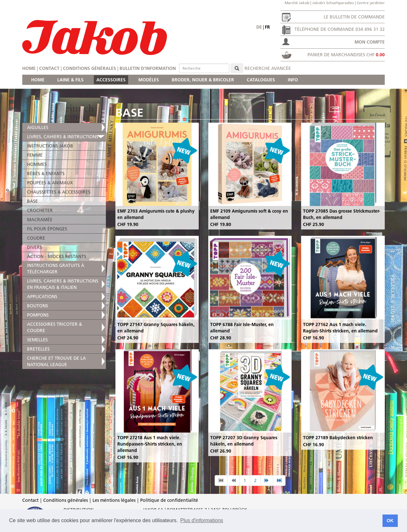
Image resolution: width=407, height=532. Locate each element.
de (259, 27)
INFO (293, 80)
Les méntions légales (114, 500)
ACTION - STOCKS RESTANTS (57, 256)
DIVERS (34, 247)
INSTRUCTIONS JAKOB (50, 146)
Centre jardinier (371, 3)
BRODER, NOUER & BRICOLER (203, 80)
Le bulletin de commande (354, 17)
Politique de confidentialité (169, 500)
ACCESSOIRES (111, 80)
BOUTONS (38, 306)
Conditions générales (90, 68)
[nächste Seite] (267, 481)
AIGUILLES (38, 127)
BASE (32, 201)
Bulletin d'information (148, 68)
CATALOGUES (261, 80)
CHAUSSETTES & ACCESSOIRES (59, 192)
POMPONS (38, 315)
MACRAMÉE (40, 220)
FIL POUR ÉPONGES (47, 229)
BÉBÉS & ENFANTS (46, 174)
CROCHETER (40, 210)
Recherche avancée (268, 68)
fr (267, 27)
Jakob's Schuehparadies (333, 3)
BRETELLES (38, 349)
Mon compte (370, 42)
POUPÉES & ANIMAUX (50, 183)
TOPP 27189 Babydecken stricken (338, 438)
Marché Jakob (297, 3)
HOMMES (37, 164)
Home (29, 68)
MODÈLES (149, 80)
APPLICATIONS (42, 297)
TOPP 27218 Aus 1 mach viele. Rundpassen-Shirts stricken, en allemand (150, 444)
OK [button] (390, 521)
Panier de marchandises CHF (346, 55)
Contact (49, 68)
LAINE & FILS (70, 80)
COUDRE (36, 238)
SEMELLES (37, 340)
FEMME (35, 155)
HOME (38, 80)
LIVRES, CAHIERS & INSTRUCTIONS (63, 137)
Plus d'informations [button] (202, 520)
